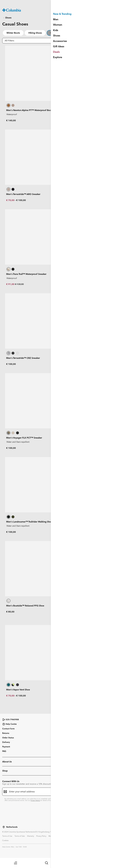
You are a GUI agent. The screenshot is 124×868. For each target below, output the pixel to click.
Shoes (8, 18)
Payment (6, 747)
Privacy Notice (35, 800)
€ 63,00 (72, 364)
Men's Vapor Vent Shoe (18, 690)
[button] (16, 863)
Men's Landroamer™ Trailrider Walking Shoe (29, 522)
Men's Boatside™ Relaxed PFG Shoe (25, 606)
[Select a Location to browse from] (4, 827)
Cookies (5, 840)
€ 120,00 (72, 284)
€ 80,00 (71, 444)
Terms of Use (7, 836)
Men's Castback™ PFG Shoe (82, 606)
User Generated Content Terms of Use (86, 836)
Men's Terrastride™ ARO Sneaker (23, 194)
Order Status (8, 738)
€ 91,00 (11, 284)
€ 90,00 (81, 364)
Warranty (31, 836)
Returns (6, 733)
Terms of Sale (20, 836)
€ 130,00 (19, 284)
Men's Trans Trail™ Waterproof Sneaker (26, 274)
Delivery (6, 742)
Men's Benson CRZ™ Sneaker (82, 438)
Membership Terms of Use (59, 836)
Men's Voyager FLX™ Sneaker (83, 358)
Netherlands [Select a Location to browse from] (12, 827)
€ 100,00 (21, 200)
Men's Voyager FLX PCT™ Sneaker (24, 438)
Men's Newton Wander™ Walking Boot (87, 274)
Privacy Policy (41, 836)
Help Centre (9, 724)
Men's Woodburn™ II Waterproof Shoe (87, 522)
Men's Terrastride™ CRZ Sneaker (23, 358)
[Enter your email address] (60, 792)
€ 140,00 (11, 120)
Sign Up (92, 169)
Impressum (107, 836)
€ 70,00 (11, 200)
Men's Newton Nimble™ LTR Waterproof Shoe (91, 110)
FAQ (4, 751)
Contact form (8, 729)
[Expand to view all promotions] (62, 3)
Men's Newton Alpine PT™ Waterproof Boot (29, 110)
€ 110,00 (72, 120)
